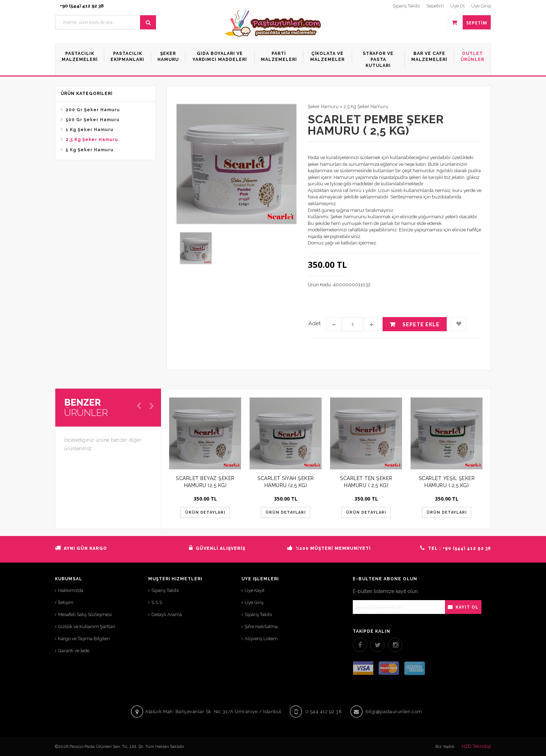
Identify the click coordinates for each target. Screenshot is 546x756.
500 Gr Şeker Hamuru (93, 120)
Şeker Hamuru (323, 106)
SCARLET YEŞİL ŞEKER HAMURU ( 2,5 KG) (447, 482)
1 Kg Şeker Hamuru (90, 130)
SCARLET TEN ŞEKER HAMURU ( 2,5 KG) (366, 482)
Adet (314, 323)
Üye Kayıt (255, 590)
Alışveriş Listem (261, 639)
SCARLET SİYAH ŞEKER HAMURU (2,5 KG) (286, 482)
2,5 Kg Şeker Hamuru (92, 140)
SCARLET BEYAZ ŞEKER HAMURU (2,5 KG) (205, 482)
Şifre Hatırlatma (261, 627)
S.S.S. (157, 602)
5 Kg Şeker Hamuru (90, 150)
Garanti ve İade (74, 651)
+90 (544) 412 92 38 (82, 6)
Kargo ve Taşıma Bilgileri (84, 639)
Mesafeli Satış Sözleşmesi (85, 614)
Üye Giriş (254, 602)
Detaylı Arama (167, 614)
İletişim (66, 602)
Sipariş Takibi (165, 590)
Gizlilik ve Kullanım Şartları (87, 627)
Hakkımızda (71, 590)
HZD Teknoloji (476, 746)
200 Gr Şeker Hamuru (93, 110)
